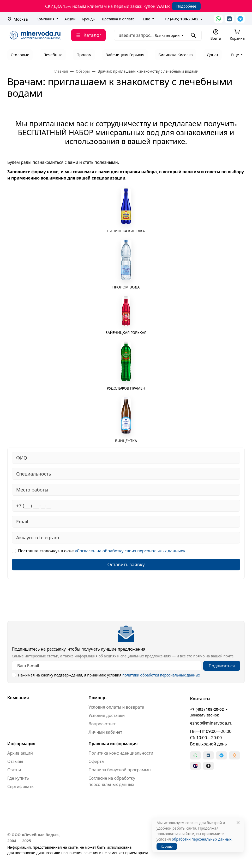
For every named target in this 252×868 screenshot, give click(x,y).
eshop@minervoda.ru (211, 723)
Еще (146, 19)
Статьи (14, 770)
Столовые (20, 55)
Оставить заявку (126, 564)
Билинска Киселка (176, 55)
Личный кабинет (105, 732)
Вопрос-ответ (102, 724)
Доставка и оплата (118, 19)
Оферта (96, 761)
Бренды (89, 19)
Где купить (18, 778)
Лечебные (53, 55)
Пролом (84, 55)
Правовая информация (113, 744)
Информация (21, 744)
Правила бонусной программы (120, 770)
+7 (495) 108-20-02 (182, 19)
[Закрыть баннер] (245, 434)
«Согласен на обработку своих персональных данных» (130, 551)
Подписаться (222, 666)
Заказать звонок (204, 715)
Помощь (97, 698)
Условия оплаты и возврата (116, 707)
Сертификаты (21, 786)
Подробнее (186, 6)
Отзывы (15, 761)
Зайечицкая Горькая (125, 55)
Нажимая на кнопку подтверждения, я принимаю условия (109, 675)
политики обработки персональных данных (161, 675)
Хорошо (167, 846)
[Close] (238, 823)
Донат (213, 55)
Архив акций (20, 753)
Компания (46, 19)
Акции (70, 19)
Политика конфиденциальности (121, 753)
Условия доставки (107, 715)
